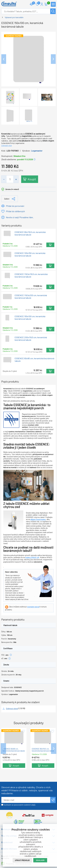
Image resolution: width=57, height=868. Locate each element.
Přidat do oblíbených (15, 211)
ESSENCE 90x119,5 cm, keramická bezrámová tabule (30, 233)
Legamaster (37, 151)
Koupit (32, 179)
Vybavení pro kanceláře (14, 17)
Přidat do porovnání (15, 206)
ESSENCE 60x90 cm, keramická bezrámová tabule (34, 360)
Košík (47, 3)
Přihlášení (42, 4)
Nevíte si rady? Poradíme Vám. (20, 217)
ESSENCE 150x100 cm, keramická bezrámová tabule (30, 318)
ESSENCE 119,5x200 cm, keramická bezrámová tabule (31, 297)
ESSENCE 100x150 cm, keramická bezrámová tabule (30, 254)
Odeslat (53, 800)
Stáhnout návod (12, 708)
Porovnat (33, 3)
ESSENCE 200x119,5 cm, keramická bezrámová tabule (31, 339)
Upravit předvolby (22, 860)
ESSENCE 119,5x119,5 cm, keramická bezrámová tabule (31, 275)
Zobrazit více (7, 145)
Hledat (53, 11)
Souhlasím (40, 860)
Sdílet (7, 199)
